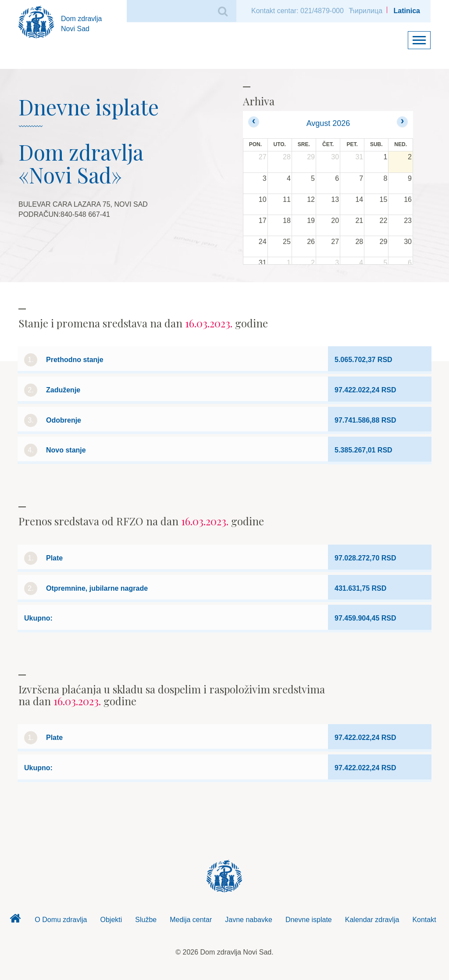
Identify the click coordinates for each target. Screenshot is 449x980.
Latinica (407, 11)
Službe (146, 920)
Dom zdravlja (15, 921)
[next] (402, 122)
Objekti (111, 920)
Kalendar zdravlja (372, 920)
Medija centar (191, 920)
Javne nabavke (249, 920)
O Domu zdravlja (61, 920)
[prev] (254, 122)
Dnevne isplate (309, 920)
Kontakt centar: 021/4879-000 (298, 11)
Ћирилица (365, 11)
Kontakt (424, 920)
